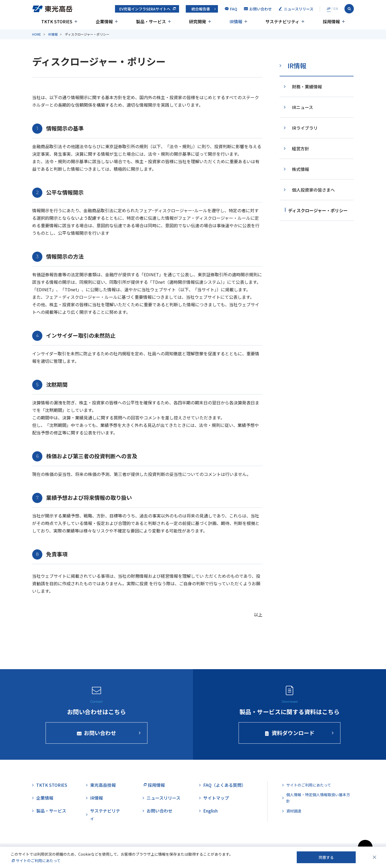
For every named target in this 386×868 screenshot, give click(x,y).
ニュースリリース (164, 798)
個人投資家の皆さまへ (313, 190)
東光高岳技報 (103, 785)
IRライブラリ (305, 128)
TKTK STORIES (52, 785)
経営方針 (300, 148)
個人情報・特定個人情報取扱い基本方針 (318, 798)
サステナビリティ (105, 814)
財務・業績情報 (307, 87)
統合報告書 (201, 9)
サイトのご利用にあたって (309, 785)
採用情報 (156, 785)
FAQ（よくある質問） (224, 785)
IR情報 (53, 34)
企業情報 (45, 798)
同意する (326, 857)
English (210, 811)
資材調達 (294, 811)
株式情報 (300, 169)
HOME (37, 34)
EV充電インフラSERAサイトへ (145, 9)
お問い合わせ (159, 811)
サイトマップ (216, 798)
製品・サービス (51, 811)
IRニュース (303, 107)
